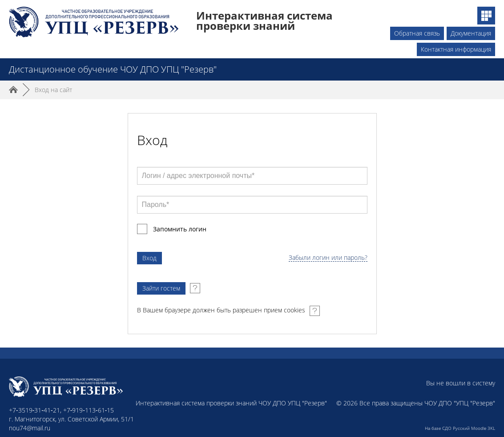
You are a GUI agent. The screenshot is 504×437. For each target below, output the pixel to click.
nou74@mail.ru (30, 428)
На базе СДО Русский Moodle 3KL (460, 428)
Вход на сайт (53, 90)
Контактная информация (456, 49)
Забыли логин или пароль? (328, 258)
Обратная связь (417, 33)
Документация (471, 33)
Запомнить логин (180, 229)
